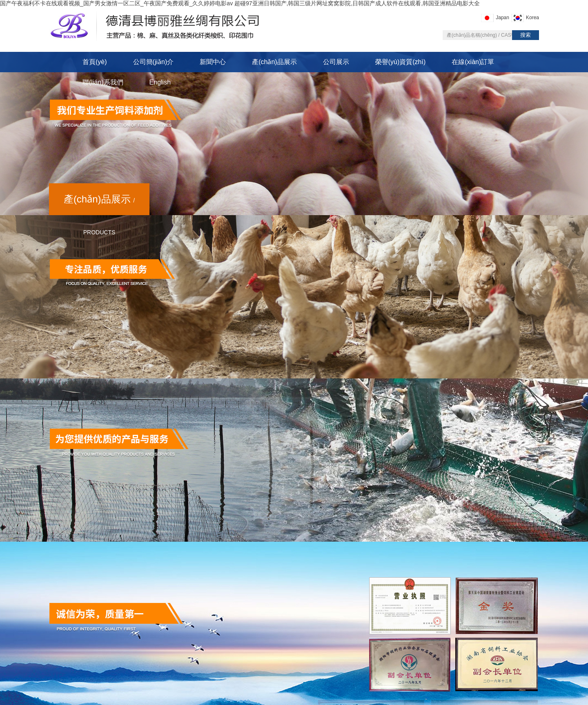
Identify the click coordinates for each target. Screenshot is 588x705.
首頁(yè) (95, 62)
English (160, 82)
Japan (502, 18)
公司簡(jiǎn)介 (154, 62)
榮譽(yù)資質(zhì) (401, 62)
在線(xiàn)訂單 (473, 62)
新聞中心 (213, 62)
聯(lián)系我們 (103, 82)
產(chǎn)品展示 (274, 62)
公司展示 (336, 62)
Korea (532, 18)
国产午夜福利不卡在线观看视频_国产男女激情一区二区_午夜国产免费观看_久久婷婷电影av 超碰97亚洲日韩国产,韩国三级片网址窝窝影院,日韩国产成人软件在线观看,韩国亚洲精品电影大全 (240, 3)
